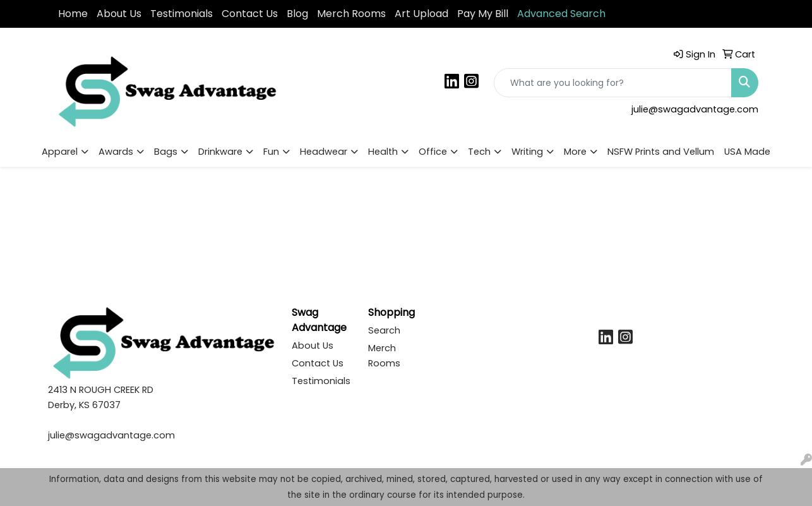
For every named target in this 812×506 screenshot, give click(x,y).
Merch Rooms (351, 14)
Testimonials (182, 14)
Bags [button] (166, 152)
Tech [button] (479, 152)
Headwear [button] (324, 152)
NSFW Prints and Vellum (661, 152)
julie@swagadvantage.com (695, 109)
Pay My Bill (483, 14)
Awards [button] (116, 152)
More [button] (575, 152)
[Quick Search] (613, 83)
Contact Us (250, 14)
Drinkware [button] (220, 152)
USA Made (747, 152)
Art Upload (421, 14)
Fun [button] (271, 152)
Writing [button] (527, 152)
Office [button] (433, 152)
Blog (297, 14)
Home (73, 14)
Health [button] (383, 152)
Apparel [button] (60, 152)
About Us (119, 14)
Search (384, 330)
